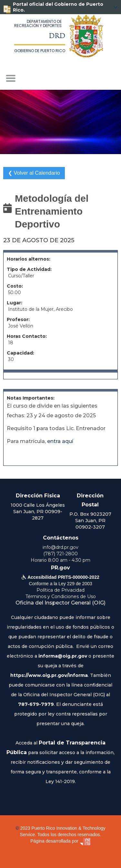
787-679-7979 (36, 704)
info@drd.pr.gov (60, 547)
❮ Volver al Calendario (34, 173)
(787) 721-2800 (60, 554)
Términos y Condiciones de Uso (61, 596)
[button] (60, 78)
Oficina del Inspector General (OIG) (60, 603)
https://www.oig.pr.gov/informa (49, 675)
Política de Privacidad (60, 590)
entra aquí (60, 441)
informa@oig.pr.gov (63, 656)
